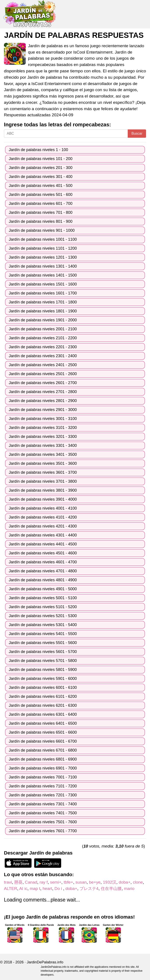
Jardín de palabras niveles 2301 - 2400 (43, 356)
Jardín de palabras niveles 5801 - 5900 (43, 670)
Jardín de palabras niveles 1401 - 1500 (43, 275)
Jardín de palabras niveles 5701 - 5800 (43, 661)
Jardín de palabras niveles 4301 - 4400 (43, 535)
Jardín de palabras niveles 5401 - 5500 (43, 634)
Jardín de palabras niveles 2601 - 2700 (43, 383)
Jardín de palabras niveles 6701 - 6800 (43, 750)
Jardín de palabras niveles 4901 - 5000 (43, 589)
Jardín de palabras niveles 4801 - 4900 (43, 580)
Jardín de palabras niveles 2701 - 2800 (43, 392)
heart (47, 889)
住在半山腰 (111, 889)
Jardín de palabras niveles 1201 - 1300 (43, 257)
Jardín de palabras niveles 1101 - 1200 (43, 248)
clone (138, 882)
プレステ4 (89, 889)
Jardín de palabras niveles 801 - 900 (41, 221)
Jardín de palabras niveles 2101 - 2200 (43, 338)
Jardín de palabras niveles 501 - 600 (41, 195)
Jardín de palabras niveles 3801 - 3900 (43, 490)
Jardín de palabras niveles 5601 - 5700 (43, 652)
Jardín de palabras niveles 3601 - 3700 (43, 472)
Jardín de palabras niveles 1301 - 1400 (43, 266)
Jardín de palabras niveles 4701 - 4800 (43, 571)
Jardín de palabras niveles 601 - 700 (41, 204)
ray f (44, 882)
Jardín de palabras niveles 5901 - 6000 (43, 679)
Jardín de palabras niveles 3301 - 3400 (43, 446)
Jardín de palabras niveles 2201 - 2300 (43, 347)
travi (8, 882)
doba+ (125, 882)
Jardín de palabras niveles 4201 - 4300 (43, 526)
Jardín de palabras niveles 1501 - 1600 (43, 284)
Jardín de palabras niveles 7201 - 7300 (43, 795)
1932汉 (110, 882)
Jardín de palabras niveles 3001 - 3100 (43, 419)
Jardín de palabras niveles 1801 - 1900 (43, 311)
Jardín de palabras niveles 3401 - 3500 (43, 454)
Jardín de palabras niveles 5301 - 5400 (43, 625)
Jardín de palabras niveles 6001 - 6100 (43, 688)
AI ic (23, 889)
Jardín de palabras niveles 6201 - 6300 (43, 705)
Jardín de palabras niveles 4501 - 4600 (43, 553)
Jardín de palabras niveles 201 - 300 (41, 168)
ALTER (10, 889)
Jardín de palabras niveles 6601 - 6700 (43, 741)
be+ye (95, 882)
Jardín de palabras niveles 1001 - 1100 (43, 239)
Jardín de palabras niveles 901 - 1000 (42, 230)
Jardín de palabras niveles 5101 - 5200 (43, 607)
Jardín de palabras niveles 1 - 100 (38, 150)
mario (129, 889)
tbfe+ (68, 882)
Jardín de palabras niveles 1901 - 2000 (43, 320)
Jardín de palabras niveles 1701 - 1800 (43, 302)
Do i (59, 889)
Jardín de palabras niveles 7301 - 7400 (43, 804)
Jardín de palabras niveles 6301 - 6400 (43, 714)
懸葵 (18, 882)
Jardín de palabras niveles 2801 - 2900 (43, 401)
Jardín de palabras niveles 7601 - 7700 (43, 831)
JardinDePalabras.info (45, 962)
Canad (31, 882)
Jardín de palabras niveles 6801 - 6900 (43, 759)
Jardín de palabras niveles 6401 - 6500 (43, 723)
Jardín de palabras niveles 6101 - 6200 (43, 696)
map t (35, 889)
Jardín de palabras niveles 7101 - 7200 (43, 786)
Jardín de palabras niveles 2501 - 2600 (43, 374)
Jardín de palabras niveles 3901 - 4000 (43, 499)
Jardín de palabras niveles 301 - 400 (41, 177)
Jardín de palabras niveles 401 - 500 (41, 186)
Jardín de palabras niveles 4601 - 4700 (43, 562)
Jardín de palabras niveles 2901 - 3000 (43, 410)
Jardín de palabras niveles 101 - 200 (41, 159)
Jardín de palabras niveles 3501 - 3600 (43, 463)
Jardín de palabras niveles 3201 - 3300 (43, 437)
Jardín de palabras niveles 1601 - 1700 (43, 293)
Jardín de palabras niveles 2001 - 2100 (43, 329)
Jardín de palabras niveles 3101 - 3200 (43, 428)
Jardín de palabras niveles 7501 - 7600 (43, 822)
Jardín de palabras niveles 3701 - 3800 (43, 481)
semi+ (56, 882)
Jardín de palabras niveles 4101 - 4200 (43, 517)
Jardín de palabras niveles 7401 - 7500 (43, 813)
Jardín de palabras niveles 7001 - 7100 (43, 777)
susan (81, 882)
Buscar (137, 133)
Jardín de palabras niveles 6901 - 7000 (43, 768)
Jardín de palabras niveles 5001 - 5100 (43, 598)
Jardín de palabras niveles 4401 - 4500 (43, 544)
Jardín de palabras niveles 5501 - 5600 (43, 643)
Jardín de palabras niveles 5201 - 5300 (43, 616)
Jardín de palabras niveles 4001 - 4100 (43, 508)
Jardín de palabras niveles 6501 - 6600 (43, 732)
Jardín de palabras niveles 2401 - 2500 (43, 365)
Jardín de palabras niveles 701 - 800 (41, 212)
